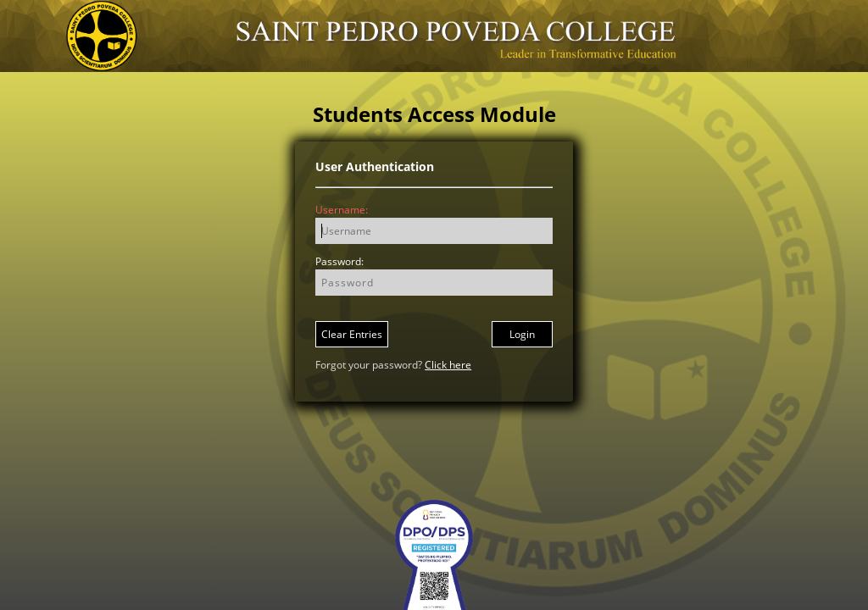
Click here (448, 365)
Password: (339, 261)
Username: (342, 210)
